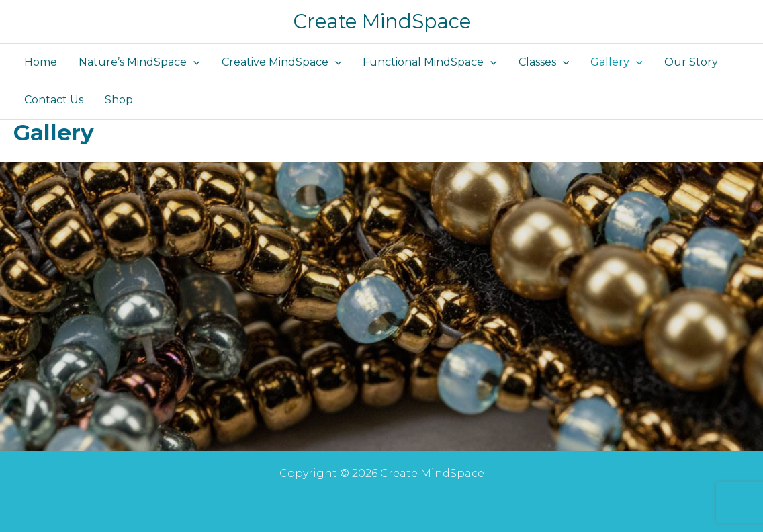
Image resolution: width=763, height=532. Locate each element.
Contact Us (54, 100)
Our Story (691, 62)
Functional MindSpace (430, 62)
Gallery (617, 62)
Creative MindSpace (282, 62)
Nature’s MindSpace (139, 62)
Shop (119, 100)
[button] (193, 62)
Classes (544, 62)
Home (41, 62)
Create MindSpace (382, 21)
